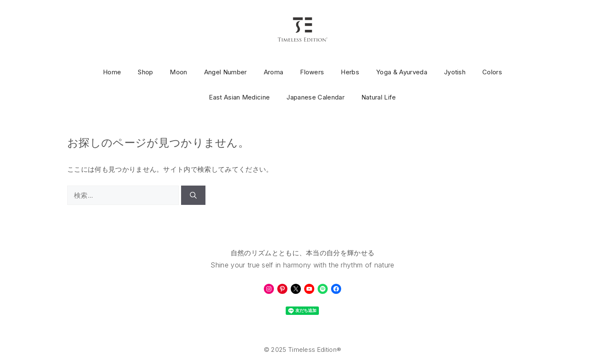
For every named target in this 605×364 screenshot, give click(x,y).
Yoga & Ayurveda (402, 72)
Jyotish (455, 72)
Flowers (312, 72)
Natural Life (379, 97)
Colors (492, 72)
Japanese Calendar (315, 97)
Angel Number (226, 72)
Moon (178, 72)
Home (112, 72)
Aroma (274, 72)
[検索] (193, 195)
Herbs (350, 72)
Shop (145, 72)
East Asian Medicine (239, 97)
